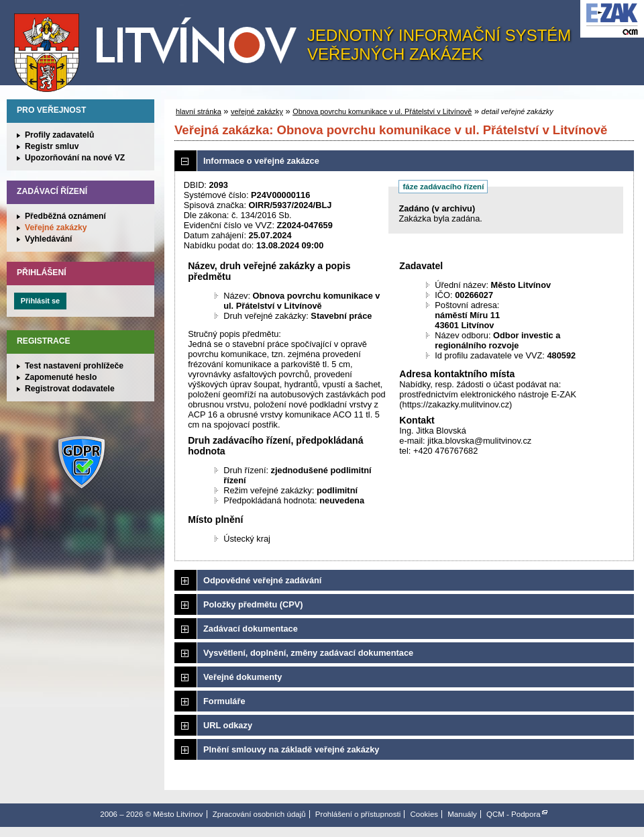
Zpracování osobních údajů (259, 814)
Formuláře (224, 701)
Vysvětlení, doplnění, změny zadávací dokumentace (308, 653)
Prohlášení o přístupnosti (358, 814)
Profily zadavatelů (59, 135)
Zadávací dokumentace (251, 629)
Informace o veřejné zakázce (261, 161)
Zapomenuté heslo (61, 377)
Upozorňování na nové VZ (75, 158)
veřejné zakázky (257, 111)
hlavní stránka (199, 111)
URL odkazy (228, 725)
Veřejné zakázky (56, 228)
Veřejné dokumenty (243, 677)
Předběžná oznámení (65, 216)
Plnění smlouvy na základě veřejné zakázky (291, 749)
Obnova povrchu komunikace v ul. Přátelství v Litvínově (382, 111)
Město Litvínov (160, 46)
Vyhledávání (49, 239)
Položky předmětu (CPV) (253, 604)
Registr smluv (52, 146)
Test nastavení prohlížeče (74, 366)
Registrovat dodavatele (70, 389)
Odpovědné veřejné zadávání (262, 580)
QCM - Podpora (514, 814)
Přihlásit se (40, 301)
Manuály (462, 814)
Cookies (424, 814)
